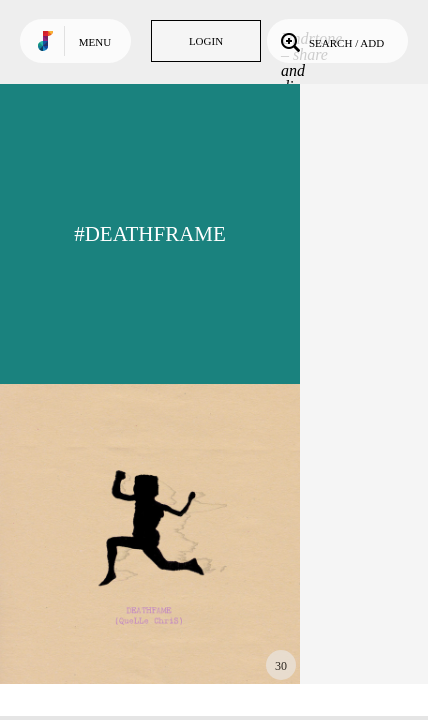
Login (206, 41)
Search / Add (330, 41)
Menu (95, 42)
